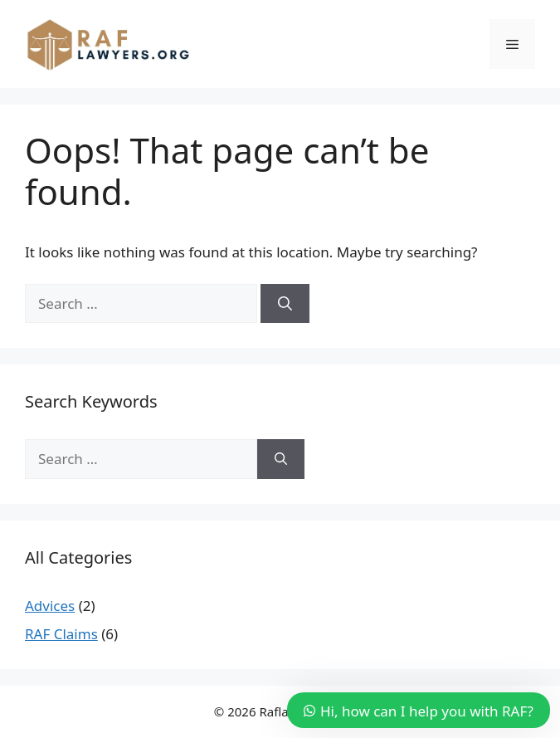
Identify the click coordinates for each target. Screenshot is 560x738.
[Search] (285, 304)
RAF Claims (61, 634)
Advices (50, 606)
